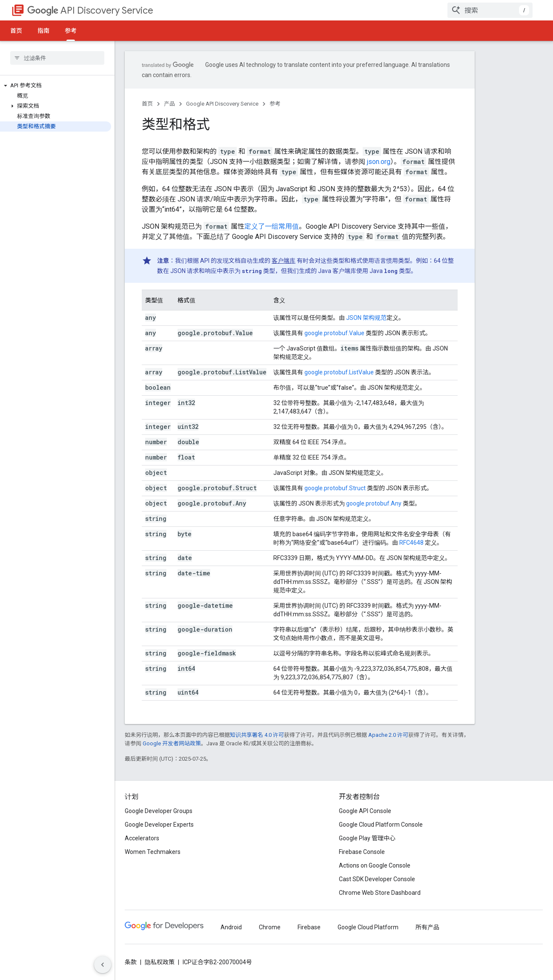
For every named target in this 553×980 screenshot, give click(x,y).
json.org (379, 162)
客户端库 (284, 261)
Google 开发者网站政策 (172, 743)
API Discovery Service (90, 10)
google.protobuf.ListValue (339, 372)
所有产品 (427, 927)
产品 (169, 104)
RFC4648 (411, 543)
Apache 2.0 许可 (388, 735)
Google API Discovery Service (222, 104)
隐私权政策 (160, 962)
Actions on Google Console (375, 865)
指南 (43, 31)
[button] (56, 86)
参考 (275, 104)
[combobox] (490, 10)
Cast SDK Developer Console (377, 879)
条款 (131, 962)
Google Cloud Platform (368, 927)
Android (231, 927)
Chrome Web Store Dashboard (380, 893)
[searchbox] (57, 58)
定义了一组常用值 (272, 226)
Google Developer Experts (159, 825)
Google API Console (365, 811)
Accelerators (142, 838)
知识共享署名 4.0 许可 (257, 735)
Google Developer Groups (159, 811)
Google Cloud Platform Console (381, 825)
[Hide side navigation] (103, 965)
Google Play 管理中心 (367, 838)
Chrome (270, 927)
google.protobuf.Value (334, 333)
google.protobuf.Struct (335, 488)
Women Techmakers (153, 852)
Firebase (309, 927)
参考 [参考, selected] (71, 31)
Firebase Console (362, 852)
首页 (16, 31)
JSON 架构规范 (366, 318)
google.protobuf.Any (374, 503)
